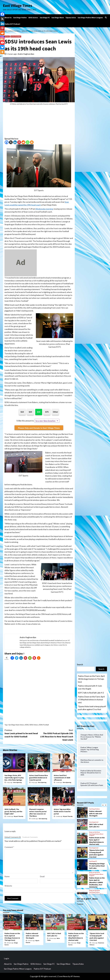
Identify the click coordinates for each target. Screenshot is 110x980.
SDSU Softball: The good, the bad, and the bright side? (13, 811)
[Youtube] (2, 43)
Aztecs (7, 36)
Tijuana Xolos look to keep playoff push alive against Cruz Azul (92, 708)
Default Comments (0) (13, 837)
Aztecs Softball (15, 804)
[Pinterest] (19, 142)
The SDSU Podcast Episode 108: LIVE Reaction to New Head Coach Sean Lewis (56, 735)
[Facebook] (7, 142)
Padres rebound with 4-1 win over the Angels (90, 687)
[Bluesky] (2, 47)
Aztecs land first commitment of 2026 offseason (62, 778)
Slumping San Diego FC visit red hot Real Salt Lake (97, 866)
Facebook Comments (30, 837)
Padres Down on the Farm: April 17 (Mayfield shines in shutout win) (91, 700)
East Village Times (18, 6)
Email (42, 876)
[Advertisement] (39, 122)
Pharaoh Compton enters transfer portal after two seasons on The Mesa (38, 813)
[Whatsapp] (28, 142)
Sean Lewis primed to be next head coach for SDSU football (22, 733)
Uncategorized (94, 822)
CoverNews (63, 976)
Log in (6, 958)
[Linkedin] (15, 142)
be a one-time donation (45, 421)
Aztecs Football (16, 36)
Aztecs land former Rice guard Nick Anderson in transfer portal (39, 778)
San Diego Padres (20, 18)
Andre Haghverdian (26, 54)
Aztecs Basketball (16, 770)
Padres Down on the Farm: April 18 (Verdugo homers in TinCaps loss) (91, 679)
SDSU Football (44, 725)
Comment (9, 847)
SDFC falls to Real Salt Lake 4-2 (91, 693)
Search (80, 665)
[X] (11, 142)
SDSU (27, 725)
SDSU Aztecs (33, 18)
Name (7, 876)
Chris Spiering (17, 782)
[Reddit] (23, 142)
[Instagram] (2, 38)
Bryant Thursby (19, 816)
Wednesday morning (44, 209)
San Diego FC (45, 18)
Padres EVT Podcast (12, 24)
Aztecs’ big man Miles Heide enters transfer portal (62, 811)
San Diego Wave (58, 18)
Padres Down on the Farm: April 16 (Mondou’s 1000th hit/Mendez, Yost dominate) (97, 882)
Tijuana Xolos (71, 18)
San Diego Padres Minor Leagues (90, 18)
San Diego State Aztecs (16, 725)
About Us (8, 18)
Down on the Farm (94, 832)
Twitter (80, 904)
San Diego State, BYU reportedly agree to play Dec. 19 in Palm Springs (14, 778)
